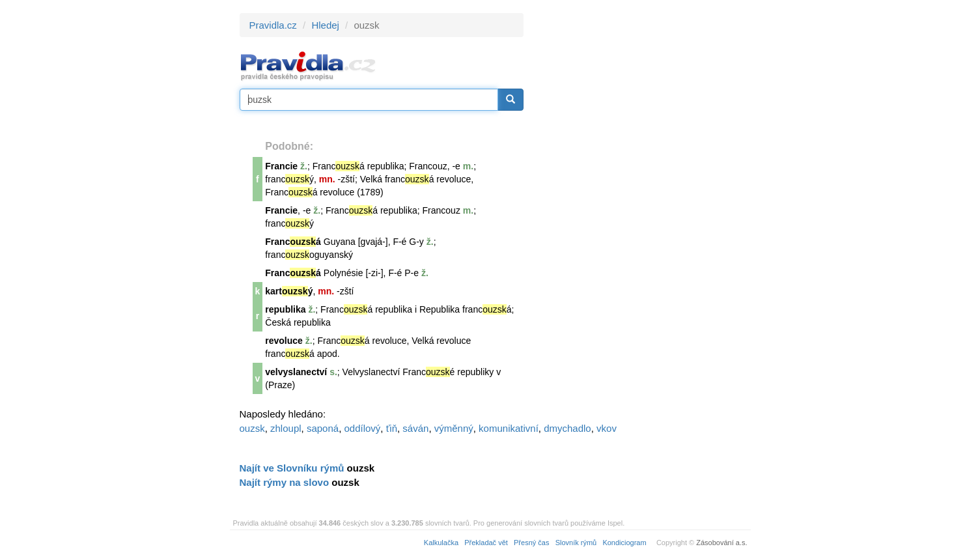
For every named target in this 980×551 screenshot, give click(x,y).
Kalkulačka (441, 543)
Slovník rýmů (576, 543)
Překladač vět (486, 543)
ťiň (392, 428)
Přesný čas (531, 543)
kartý (289, 291)
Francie (281, 166)
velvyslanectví (296, 372)
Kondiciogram (624, 543)
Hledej (325, 25)
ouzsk (252, 428)
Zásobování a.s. (721, 543)
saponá (323, 428)
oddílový (362, 428)
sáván (415, 428)
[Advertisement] (641, 208)
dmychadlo (567, 428)
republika (285, 309)
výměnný (454, 428)
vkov (607, 428)
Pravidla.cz (273, 25)
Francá (293, 242)
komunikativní (509, 428)
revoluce (284, 341)
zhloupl (286, 428)
